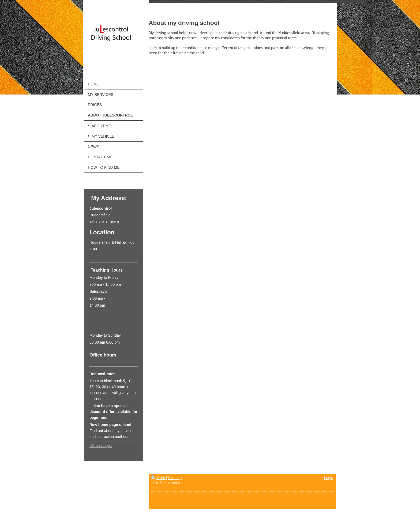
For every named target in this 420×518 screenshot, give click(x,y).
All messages (101, 446)
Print (159, 478)
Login (329, 478)
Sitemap (175, 478)
